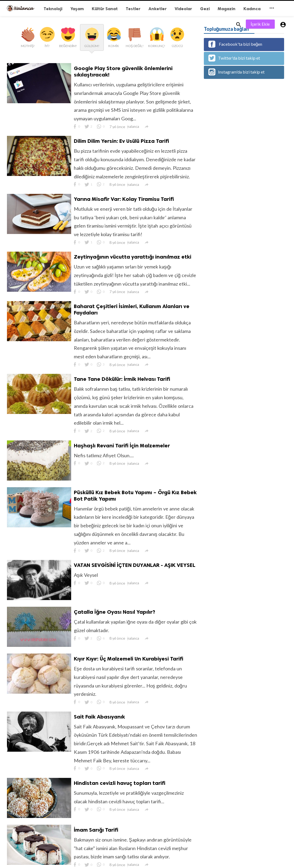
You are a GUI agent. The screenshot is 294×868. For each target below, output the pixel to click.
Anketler (158, 9)
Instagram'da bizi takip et (236, 72)
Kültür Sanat (105, 9)
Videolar (183, 9)
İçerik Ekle (260, 24)
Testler (133, 9)
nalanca (133, 126)
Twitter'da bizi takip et (234, 58)
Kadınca (252, 9)
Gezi (205, 9)
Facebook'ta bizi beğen (235, 44)
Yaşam (77, 9)
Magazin (227, 9)
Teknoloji (53, 9)
